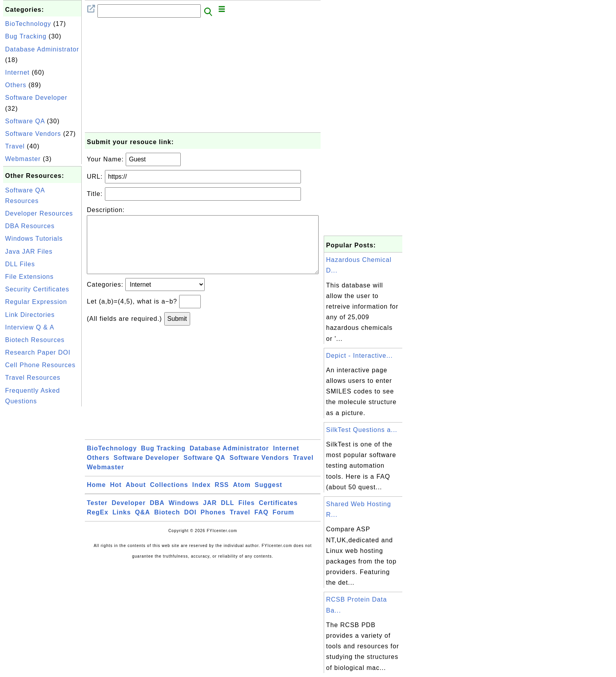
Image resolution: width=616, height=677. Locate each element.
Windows (184, 515)
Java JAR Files (29, 252)
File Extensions (29, 277)
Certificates (278, 515)
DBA (157, 515)
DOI (190, 525)
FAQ (262, 525)
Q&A (143, 525)
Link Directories (30, 315)
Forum (283, 525)
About (136, 497)
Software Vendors (33, 134)
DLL (227, 515)
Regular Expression (36, 302)
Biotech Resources (35, 340)
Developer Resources (39, 213)
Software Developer (36, 98)
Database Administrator (42, 49)
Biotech (167, 525)
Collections (169, 497)
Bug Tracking (26, 36)
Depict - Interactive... (359, 356)
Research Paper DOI (38, 352)
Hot (116, 497)
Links (122, 525)
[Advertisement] (42, 526)
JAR (210, 515)
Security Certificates (37, 289)
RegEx (98, 525)
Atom (242, 497)
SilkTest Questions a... (362, 430)
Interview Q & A (30, 327)
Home (96, 497)
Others (16, 85)
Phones (213, 525)
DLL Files (20, 264)
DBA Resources (30, 226)
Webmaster (23, 159)
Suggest (268, 497)
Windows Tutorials (34, 239)
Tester (97, 515)
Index (201, 497)
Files (247, 515)
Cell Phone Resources (40, 365)
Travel (15, 146)
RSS (222, 497)
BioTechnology (28, 24)
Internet (17, 72)
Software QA (25, 121)
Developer (128, 515)
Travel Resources (33, 378)
